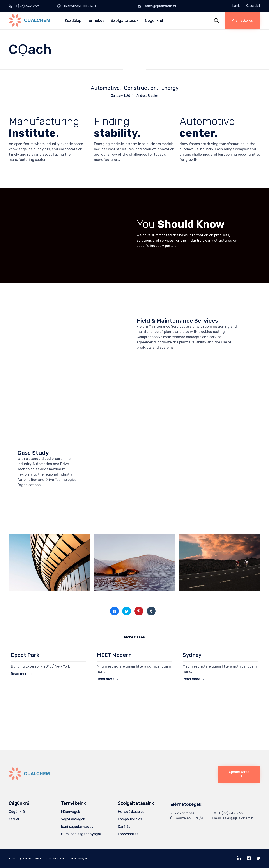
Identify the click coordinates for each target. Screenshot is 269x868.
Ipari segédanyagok (77, 827)
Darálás (124, 827)
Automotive (105, 88)
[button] (243, 21)
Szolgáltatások (125, 21)
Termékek (96, 21)
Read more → (22, 674)
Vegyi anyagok (73, 819)
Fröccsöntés (128, 834)
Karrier (237, 6)
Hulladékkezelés (131, 812)
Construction (140, 88)
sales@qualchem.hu (161, 6)
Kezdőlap (73, 21)
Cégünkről (154, 21)
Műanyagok (71, 812)
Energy (170, 88)
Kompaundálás (130, 819)
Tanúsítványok (78, 859)
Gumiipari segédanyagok (81, 834)
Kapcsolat (253, 6)
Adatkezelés (57, 859)
